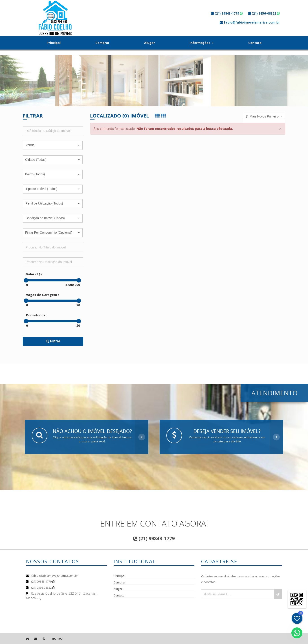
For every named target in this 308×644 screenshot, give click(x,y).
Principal (54, 43)
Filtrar (53, 341)
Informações (202, 43)
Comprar (102, 43)
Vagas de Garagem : (42, 295)
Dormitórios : (37, 315)
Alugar (150, 43)
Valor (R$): (34, 274)
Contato (255, 43)
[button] (53, 145)
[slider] (26, 280)
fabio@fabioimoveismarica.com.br (55, 576)
